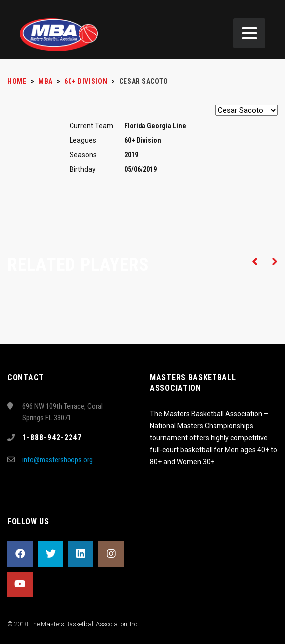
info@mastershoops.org (58, 460)
